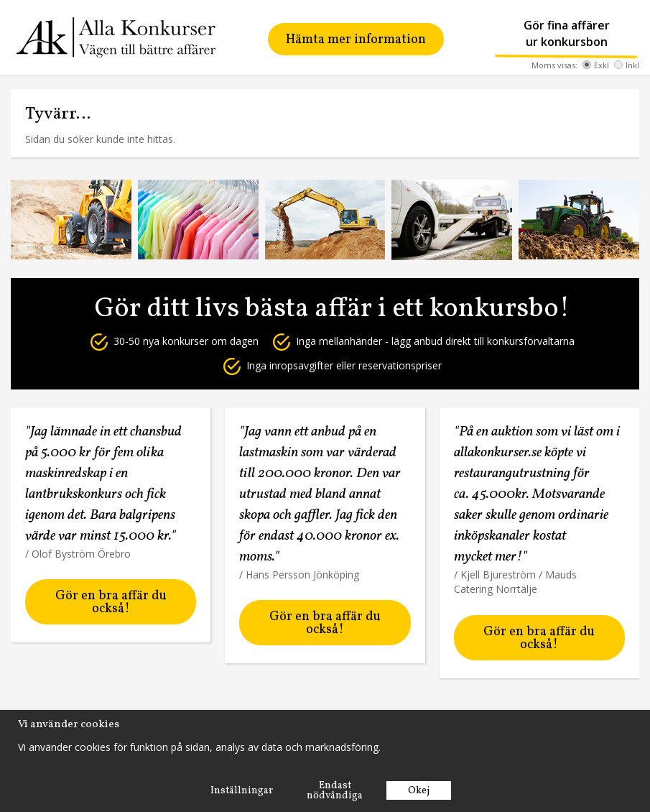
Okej (419, 791)
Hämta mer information (356, 40)
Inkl (627, 65)
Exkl (596, 65)
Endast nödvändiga (335, 791)
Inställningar (242, 791)
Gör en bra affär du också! (111, 603)
